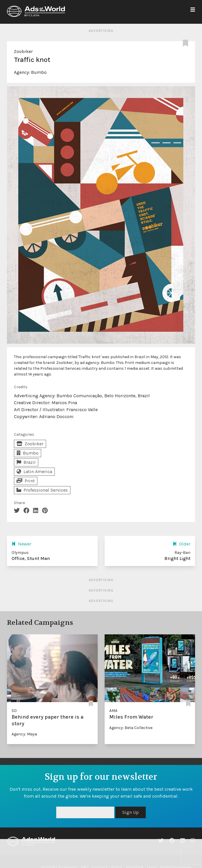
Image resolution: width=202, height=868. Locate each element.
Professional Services (42, 490)
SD (14, 711)
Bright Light (177, 558)
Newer (21, 544)
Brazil (26, 462)
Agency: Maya (24, 734)
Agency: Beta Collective (131, 728)
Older (182, 544)
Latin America (34, 471)
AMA (113, 711)
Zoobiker (23, 51)
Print (26, 481)
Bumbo (39, 72)
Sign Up (131, 812)
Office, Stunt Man (31, 558)
